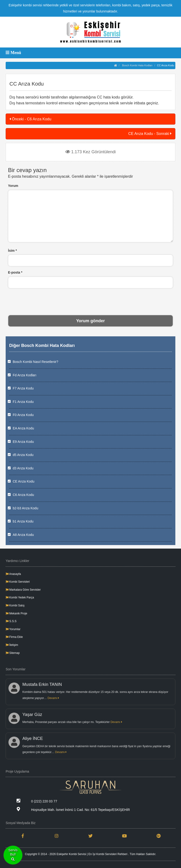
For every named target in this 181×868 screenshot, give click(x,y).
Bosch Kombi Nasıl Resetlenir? (35, 362)
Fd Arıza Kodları (25, 375)
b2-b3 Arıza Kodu (25, 508)
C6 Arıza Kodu (23, 495)
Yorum (13, 186)
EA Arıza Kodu (23, 428)
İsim (12, 251)
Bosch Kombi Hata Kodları (137, 65)
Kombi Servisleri (18, 582)
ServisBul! (13, 855)
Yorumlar (13, 629)
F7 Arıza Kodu (23, 388)
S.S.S (11, 621)
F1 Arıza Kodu (23, 402)
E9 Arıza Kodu (23, 442)
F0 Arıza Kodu (23, 415)
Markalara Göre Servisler (23, 590)
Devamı (53, 698)
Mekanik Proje (16, 613)
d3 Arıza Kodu (23, 468)
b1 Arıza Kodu (23, 521)
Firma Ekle (14, 637)
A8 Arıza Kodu (23, 535)
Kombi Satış (15, 605)
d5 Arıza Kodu (23, 455)
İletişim (12, 645)
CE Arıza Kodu (24, 481)
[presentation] (90, 301)
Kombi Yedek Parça (20, 597)
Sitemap (13, 653)
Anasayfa (13, 574)
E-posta (15, 272)
